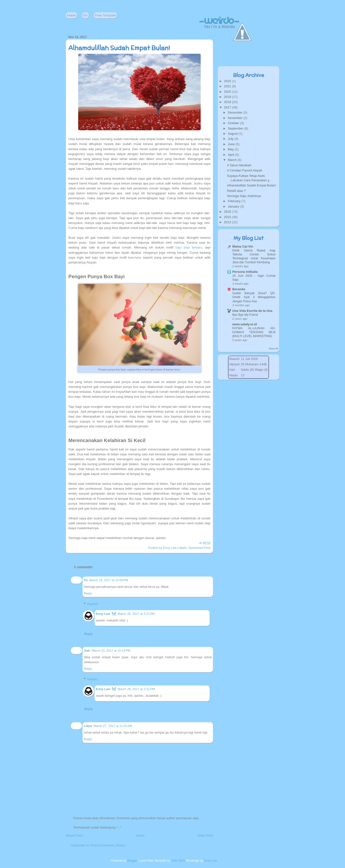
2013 (228, 222)
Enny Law (103, 614)
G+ (86, 15)
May (231, 149)
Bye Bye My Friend (245, 315)
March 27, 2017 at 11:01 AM (113, 726)
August (233, 134)
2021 (228, 86)
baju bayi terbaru (189, 247)
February (235, 201)
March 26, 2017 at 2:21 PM (136, 614)
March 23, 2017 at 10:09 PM (109, 580)
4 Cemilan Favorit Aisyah (245, 170)
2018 (228, 102)
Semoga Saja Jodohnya (244, 196)
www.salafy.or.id (245, 324)
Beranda (239, 289)
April (232, 155)
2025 (228, 81)
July (231, 139)
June (232, 144)
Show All (273, 349)
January (234, 206)
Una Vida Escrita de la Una (252, 311)
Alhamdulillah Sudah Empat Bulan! (119, 48)
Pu (86, 580)
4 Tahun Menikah (239, 165)
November (236, 118)
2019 (228, 97)
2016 (228, 212)
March (233, 160)
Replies (92, 604)
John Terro (178, 861)
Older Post (205, 835)
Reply (88, 593)
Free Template (105, 15)
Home (72, 15)
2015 (228, 217)
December (236, 112)
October (234, 123)
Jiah (87, 651)
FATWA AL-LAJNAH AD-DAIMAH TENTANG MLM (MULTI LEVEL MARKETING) (254, 332)
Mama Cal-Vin (243, 246)
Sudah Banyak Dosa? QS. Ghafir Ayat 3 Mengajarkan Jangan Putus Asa (254, 297)
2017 (228, 107)
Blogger (132, 861)
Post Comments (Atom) (108, 845)
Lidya (88, 726)
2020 (228, 92)
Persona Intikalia (245, 272)
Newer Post (74, 835)
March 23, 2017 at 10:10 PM (111, 651)
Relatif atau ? (236, 191)
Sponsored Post (199, 548)
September (236, 128)
